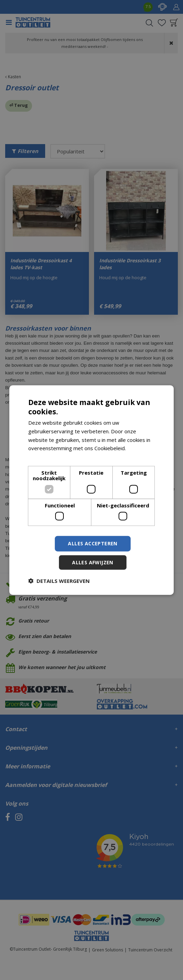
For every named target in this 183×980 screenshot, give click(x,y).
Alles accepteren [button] (93, 543)
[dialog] (92, 490)
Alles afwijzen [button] (93, 562)
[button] (59, 581)
